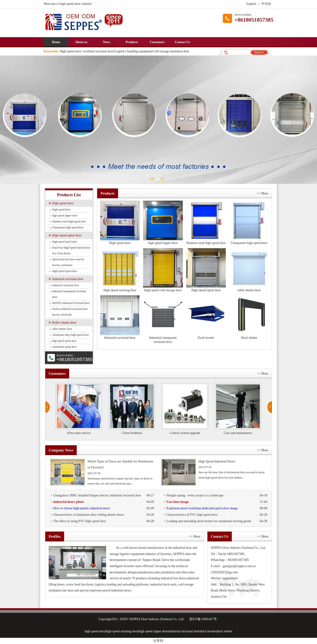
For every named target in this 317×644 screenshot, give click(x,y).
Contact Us (183, 42)
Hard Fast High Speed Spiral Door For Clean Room (71, 251)
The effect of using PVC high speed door (104, 521)
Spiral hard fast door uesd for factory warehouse (68, 262)
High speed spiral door (67, 235)
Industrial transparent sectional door (69, 294)
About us (81, 42)
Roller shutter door (64, 323)
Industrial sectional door (68, 279)
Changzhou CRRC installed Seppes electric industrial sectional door (104, 496)
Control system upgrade (185, 433)
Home (56, 42)
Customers (157, 42)
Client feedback (132, 433)
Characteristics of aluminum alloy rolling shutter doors (104, 515)
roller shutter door (62, 329)
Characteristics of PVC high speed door (217, 515)
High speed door (63, 203)
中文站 (266, 4)
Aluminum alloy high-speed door (71, 335)
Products (132, 42)
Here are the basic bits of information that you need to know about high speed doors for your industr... (214, 469)
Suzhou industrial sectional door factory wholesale (70, 312)
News (107, 42)
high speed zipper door (65, 216)
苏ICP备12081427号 (203, 619)
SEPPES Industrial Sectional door (71, 303)
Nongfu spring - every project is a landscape (217, 496)
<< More (263, 193)
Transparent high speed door (68, 227)
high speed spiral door (64, 341)
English (251, 4)
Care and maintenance (238, 433)
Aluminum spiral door (64, 347)
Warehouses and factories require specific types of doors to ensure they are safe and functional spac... (103, 472)
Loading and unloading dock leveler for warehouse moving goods (217, 521)
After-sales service (79, 433)
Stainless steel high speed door (69, 221)
